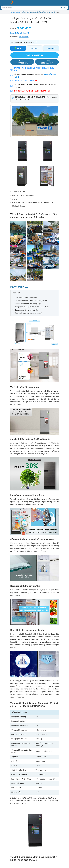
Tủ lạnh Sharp (15, 12)
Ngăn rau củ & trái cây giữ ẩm (26, 310)
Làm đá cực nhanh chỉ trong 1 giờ (28, 304)
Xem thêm (51, 48)
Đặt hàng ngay (35, 55)
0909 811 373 (22, 62)
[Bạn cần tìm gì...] (62, 8)
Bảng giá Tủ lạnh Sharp (19, 33)
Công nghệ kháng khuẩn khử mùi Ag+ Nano (32, 307)
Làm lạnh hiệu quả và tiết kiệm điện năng (31, 301)
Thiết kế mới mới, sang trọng (26, 297)
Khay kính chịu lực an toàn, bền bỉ (28, 313)
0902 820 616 (47, 62)
